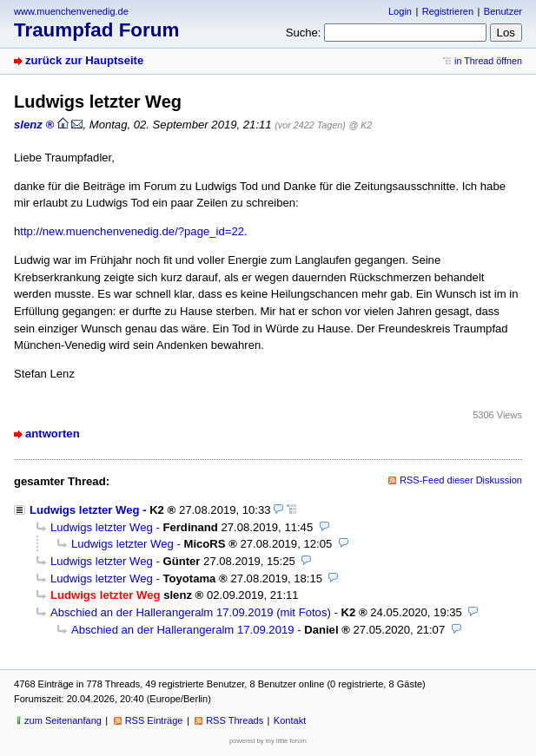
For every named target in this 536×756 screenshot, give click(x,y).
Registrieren (448, 11)
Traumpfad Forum (96, 30)
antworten (53, 434)
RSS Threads (235, 720)
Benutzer (503, 11)
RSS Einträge (154, 720)
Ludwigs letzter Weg (85, 510)
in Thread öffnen (488, 61)
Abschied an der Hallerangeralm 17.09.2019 (183, 630)
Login (400, 11)
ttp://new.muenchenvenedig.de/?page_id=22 (132, 231)
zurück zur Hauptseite (84, 60)
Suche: (304, 33)
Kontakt (290, 720)
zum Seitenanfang (63, 720)
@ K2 (360, 125)
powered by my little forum (268, 741)
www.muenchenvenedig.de (71, 11)
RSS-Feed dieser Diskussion (461, 480)
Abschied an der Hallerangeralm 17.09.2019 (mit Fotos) (191, 612)
